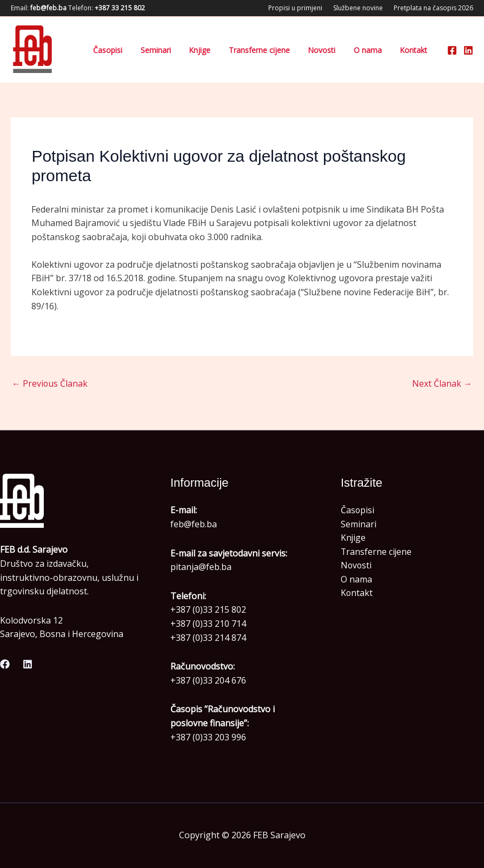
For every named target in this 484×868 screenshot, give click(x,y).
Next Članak (442, 383)
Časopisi (176, 50)
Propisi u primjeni (295, 8)
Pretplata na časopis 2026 (433, 8)
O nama (383, 50)
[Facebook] (452, 50)
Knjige (247, 50)
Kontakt (419, 50)
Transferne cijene (296, 50)
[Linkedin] (468, 50)
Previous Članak (50, 383)
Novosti (348, 50)
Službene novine (358, 8)
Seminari (214, 50)
